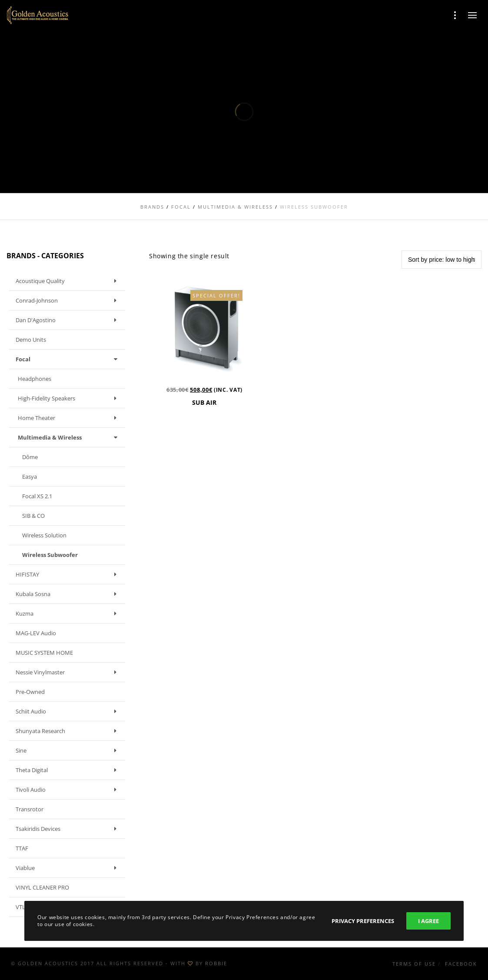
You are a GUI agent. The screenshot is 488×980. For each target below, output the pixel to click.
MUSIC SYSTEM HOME (44, 653)
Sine (68, 750)
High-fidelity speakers (69, 398)
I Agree (428, 921)
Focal (68, 359)
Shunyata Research (68, 731)
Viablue (68, 868)
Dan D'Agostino (68, 320)
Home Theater (69, 418)
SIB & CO (33, 516)
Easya (30, 477)
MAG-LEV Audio (36, 633)
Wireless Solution (44, 535)
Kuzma (68, 613)
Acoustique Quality (68, 281)
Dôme (30, 457)
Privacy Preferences (363, 921)
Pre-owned (30, 692)
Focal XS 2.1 (37, 496)
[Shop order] (442, 260)
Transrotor (30, 809)
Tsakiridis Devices (68, 829)
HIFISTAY (68, 574)
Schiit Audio (68, 711)
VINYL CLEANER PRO (42, 887)
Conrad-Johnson (68, 300)
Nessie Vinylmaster (68, 672)
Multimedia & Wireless (69, 437)
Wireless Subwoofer (50, 555)
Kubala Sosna (68, 594)
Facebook (461, 964)
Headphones (35, 379)
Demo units (31, 340)
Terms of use (414, 964)
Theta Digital (68, 770)
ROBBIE (216, 963)
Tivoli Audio (68, 790)
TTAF (22, 848)
